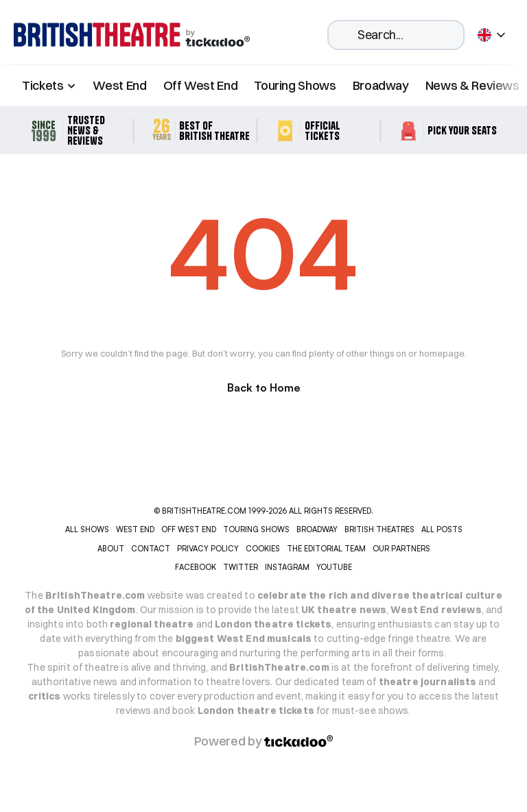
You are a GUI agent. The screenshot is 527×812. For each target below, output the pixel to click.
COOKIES (263, 549)
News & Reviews (472, 85)
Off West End (201, 85)
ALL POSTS (442, 529)
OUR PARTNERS (401, 549)
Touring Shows (295, 85)
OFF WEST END (189, 529)
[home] (132, 35)
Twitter (241, 567)
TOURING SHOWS (256, 529)
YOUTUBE (334, 567)
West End (119, 85)
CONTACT (151, 549)
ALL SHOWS (87, 529)
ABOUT (111, 549)
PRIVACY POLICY (208, 549)
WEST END (135, 529)
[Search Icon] (396, 35)
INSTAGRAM (287, 567)
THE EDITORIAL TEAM (326, 549)
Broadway (381, 85)
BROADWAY (317, 529)
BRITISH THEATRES (379, 529)
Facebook (196, 567)
